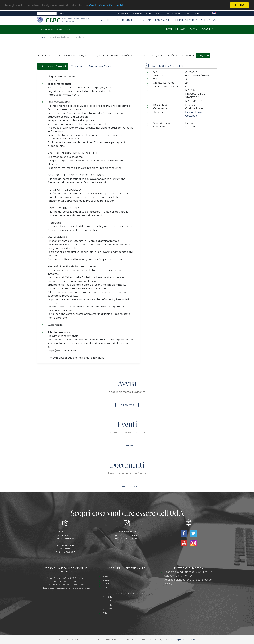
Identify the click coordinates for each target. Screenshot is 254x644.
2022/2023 (172, 55)
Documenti (208, 29)
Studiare (146, 20)
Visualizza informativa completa (107, 5)
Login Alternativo (184, 639)
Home (100, 20)
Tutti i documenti (127, 486)
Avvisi (194, 29)
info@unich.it (130, 532)
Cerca (61, 13)
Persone (181, 29)
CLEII (106, 587)
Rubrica (198, 13)
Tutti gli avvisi (127, 405)
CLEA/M (108, 597)
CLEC (110, 20)
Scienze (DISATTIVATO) (178, 576)
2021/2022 (157, 55)
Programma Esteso (100, 66)
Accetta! (240, 5)
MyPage (148, 13)
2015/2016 (70, 55)
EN (214, 13)
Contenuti (77, 66)
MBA (106, 613)
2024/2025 (203, 55)
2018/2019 (113, 55)
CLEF (106, 583)
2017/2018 (98, 55)
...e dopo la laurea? (185, 20)
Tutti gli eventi (127, 445)
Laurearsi (162, 20)
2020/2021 (142, 55)
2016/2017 (84, 55)
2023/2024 (187, 55)
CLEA (106, 576)
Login (207, 13)
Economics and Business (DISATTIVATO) (188, 572)
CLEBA (107, 601)
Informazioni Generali (53, 66)
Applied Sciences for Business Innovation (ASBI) (189, 581)
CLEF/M (107, 609)
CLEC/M (108, 605)
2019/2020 (127, 55)
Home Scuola (122, 13)
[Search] (47, 13)
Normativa (208, 20)
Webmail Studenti (184, 13)
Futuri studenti (127, 20)
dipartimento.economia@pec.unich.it (69, 588)
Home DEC (136, 13)
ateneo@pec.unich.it (130, 535)
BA (105, 572)
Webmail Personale (164, 13)
